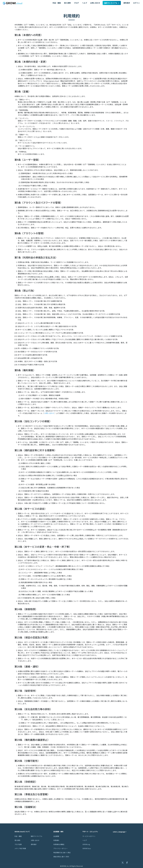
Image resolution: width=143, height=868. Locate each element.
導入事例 (67, 3)
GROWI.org (86, 844)
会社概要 (56, 836)
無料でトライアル (112, 3)
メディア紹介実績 (20, 848)
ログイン (136, 3)
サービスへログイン (89, 836)
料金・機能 (57, 3)
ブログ (76, 3)
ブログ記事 (18, 844)
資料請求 (127, 3)
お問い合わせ (95, 3)
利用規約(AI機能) (59, 844)
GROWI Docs (87, 848)
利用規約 (56, 840)
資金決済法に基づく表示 (61, 857)
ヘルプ (85, 3)
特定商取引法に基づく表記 (62, 853)
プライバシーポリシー (61, 848)
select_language (119, 832)
